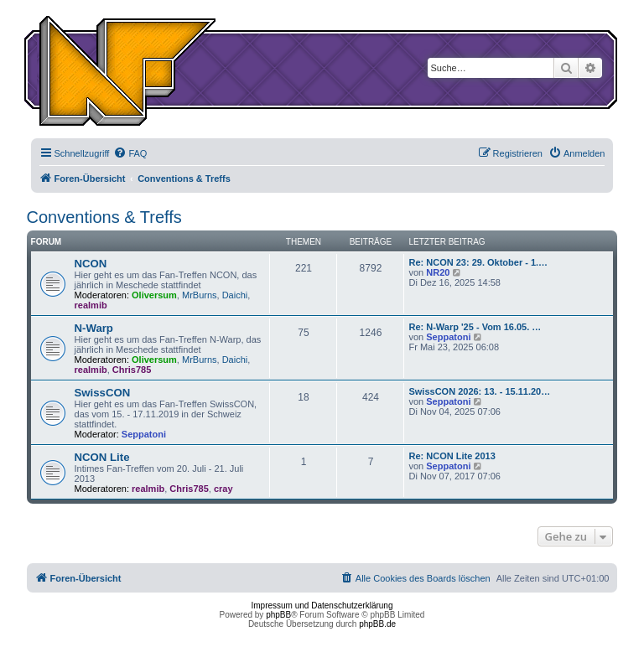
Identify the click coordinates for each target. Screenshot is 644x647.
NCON (91, 264)
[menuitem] (130, 153)
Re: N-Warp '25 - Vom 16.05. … (475, 327)
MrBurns (200, 295)
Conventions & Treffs (104, 217)
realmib (91, 305)
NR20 (438, 272)
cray (223, 489)
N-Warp (94, 328)
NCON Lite (102, 457)
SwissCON (103, 393)
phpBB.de (377, 624)
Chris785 (132, 370)
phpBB (278, 615)
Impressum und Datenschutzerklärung (322, 606)
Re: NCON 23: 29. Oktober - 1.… (478, 262)
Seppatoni (448, 337)
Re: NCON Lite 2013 (452, 456)
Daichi (235, 295)
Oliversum (154, 295)
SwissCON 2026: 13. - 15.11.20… (479, 391)
